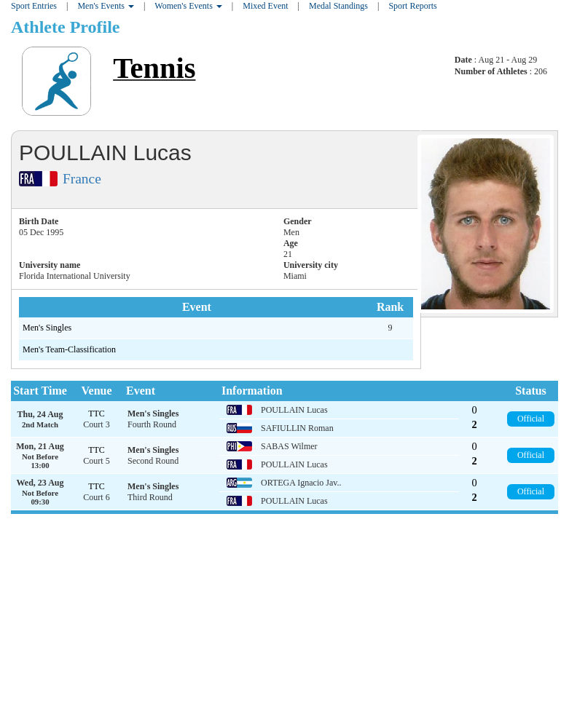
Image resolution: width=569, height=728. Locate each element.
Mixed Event (265, 6)
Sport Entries (34, 6)
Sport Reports (412, 6)
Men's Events (106, 6)
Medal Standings (338, 6)
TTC (97, 414)
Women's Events (188, 6)
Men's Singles (47, 328)
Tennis (154, 68)
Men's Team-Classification (69, 349)
